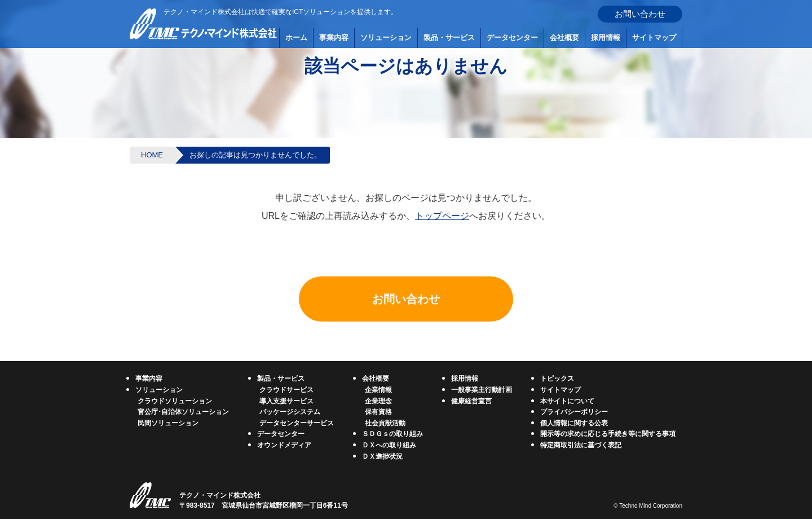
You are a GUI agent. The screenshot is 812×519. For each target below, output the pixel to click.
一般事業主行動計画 (482, 390)
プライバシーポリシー (574, 412)
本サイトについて (567, 401)
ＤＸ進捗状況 (382, 456)
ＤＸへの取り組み (389, 445)
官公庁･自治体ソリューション (183, 412)
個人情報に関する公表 (574, 423)
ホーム (296, 38)
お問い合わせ (640, 14)
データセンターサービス (297, 423)
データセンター (512, 38)
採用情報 (606, 38)
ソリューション (386, 38)
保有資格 (378, 412)
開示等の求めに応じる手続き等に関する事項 (608, 434)
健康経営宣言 (471, 401)
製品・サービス (449, 38)
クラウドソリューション (175, 401)
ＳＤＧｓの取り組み (392, 434)
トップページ (442, 216)
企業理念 (378, 401)
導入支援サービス (286, 401)
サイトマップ (654, 38)
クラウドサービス (286, 390)
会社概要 (564, 38)
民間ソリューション (168, 423)
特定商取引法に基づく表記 (581, 445)
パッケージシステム (290, 412)
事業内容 (334, 38)
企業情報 (378, 390)
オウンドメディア (284, 445)
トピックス (557, 379)
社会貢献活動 (385, 423)
